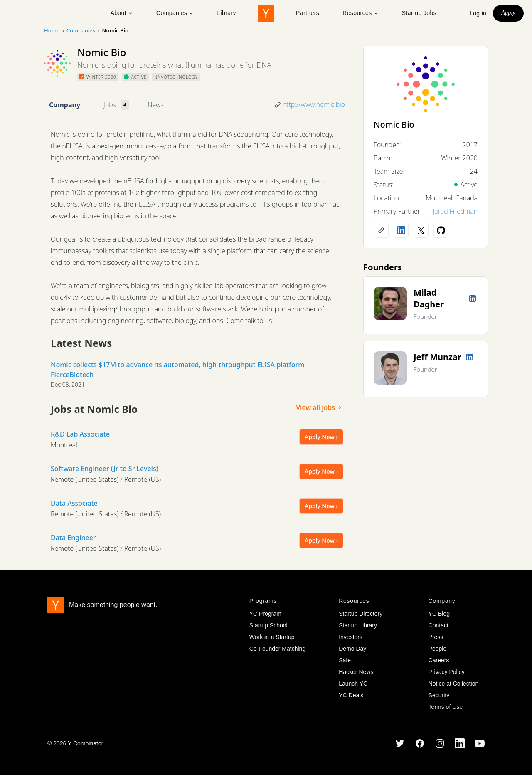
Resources (361, 13)
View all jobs (320, 407)
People (438, 649)
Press (436, 637)
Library (227, 13)
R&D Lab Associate (80, 434)
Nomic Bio (394, 125)
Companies (175, 13)
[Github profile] (441, 230)
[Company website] (381, 230)
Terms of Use (446, 707)
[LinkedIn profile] (401, 230)
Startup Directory (361, 614)
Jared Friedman (455, 211)
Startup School (268, 625)
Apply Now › (321, 437)
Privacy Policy (447, 672)
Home (52, 30)
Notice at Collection (454, 684)
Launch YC (353, 684)
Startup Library (358, 625)
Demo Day (352, 649)
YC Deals (351, 695)
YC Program (265, 614)
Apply (508, 13)
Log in (478, 13)
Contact (438, 625)
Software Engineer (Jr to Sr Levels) (105, 469)
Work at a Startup (272, 637)
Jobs (110, 105)
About (122, 13)
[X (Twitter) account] (421, 230)
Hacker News (356, 672)
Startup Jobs (419, 13)
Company (65, 105)
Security (439, 695)
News (155, 105)
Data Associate (74, 503)
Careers (439, 660)
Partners (308, 13)
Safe (345, 660)
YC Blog (439, 614)
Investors (351, 637)
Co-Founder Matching (277, 649)
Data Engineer (73, 538)
